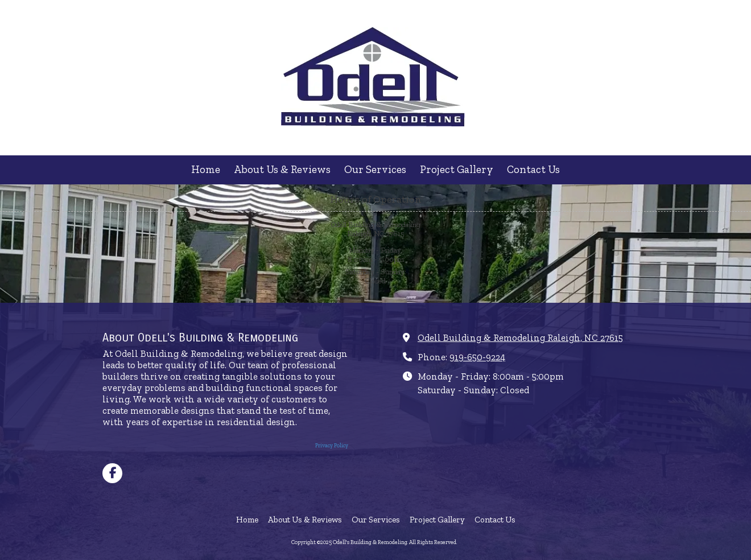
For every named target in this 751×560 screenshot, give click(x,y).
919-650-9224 (477, 357)
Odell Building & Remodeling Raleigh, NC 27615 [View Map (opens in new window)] (520, 338)
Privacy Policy (332, 445)
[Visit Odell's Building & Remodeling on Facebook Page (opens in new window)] (112, 473)
